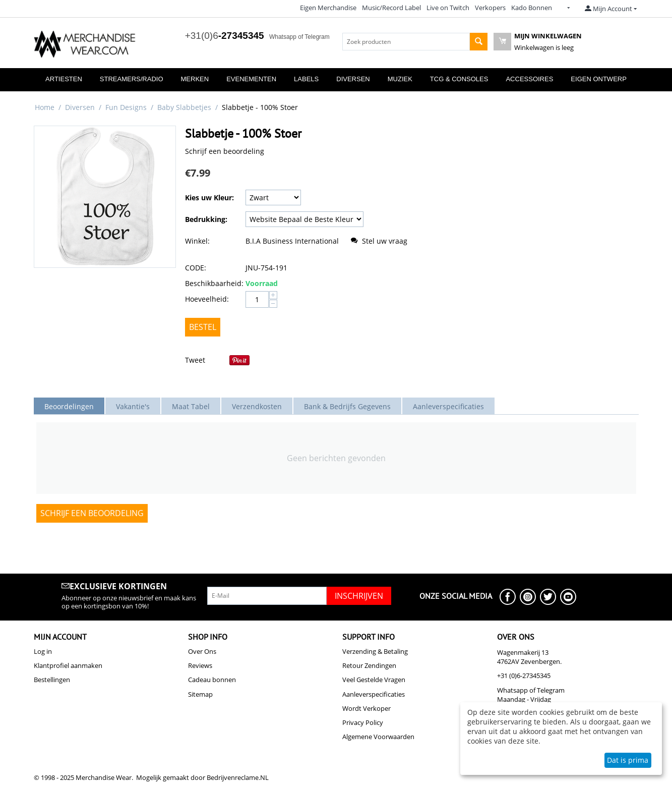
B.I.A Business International (292, 241)
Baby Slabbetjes (184, 107)
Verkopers (490, 8)
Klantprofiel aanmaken (68, 665)
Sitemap (200, 694)
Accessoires (529, 79)
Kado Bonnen (532, 8)
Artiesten (64, 79)
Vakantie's (133, 406)
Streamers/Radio (132, 79)
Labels (306, 79)
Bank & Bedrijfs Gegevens (347, 406)
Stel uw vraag (380, 241)
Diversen (353, 79)
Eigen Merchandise (328, 8)
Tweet (195, 360)
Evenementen (251, 79)
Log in (43, 651)
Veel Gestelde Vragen (374, 680)
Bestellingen (52, 680)
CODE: (196, 268)
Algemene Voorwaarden (378, 737)
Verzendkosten (257, 406)
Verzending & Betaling (375, 651)
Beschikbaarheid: (213, 283)
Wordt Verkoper (366, 708)
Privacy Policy (363, 722)
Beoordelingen (69, 406)
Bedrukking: (206, 219)
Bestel (203, 327)
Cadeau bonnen (212, 680)
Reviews (200, 665)
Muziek (400, 79)
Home (45, 107)
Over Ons (202, 651)
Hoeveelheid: (207, 299)
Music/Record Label (391, 8)
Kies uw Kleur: (209, 198)
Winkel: (197, 241)
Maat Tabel (191, 406)
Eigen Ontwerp (599, 79)
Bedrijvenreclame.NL (238, 777)
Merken (195, 79)
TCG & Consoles (459, 79)
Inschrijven (359, 596)
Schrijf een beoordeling (225, 151)
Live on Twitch (448, 8)
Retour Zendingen (369, 665)
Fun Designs (126, 107)
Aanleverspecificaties (448, 406)
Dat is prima (628, 760)
